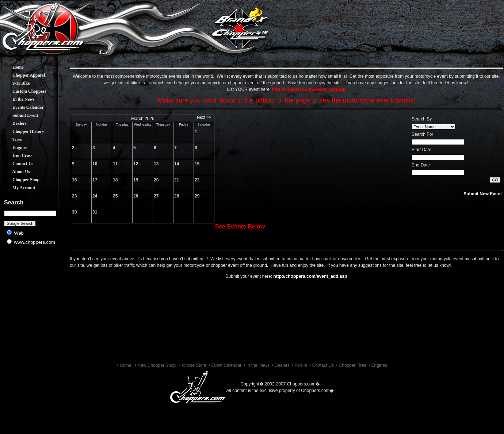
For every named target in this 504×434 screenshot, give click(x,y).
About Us (16, 172)
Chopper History (23, 131)
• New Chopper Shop (155, 365)
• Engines (378, 365)
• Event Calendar (225, 365)
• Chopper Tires (351, 365)
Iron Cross (17, 155)
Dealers (14, 123)
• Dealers (281, 365)
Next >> (204, 117)
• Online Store (193, 365)
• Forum (299, 365)
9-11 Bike (16, 83)
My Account (18, 188)
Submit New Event (483, 194)
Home (13, 67)
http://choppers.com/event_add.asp (310, 276)
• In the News (257, 365)
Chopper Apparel (23, 75)
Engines (14, 147)
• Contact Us (322, 365)
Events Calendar (23, 107)
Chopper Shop (20, 180)
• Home (124, 365)
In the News (18, 99)
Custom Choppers (24, 91)
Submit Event (20, 115)
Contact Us (17, 164)
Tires (12, 139)
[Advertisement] (30, 307)
